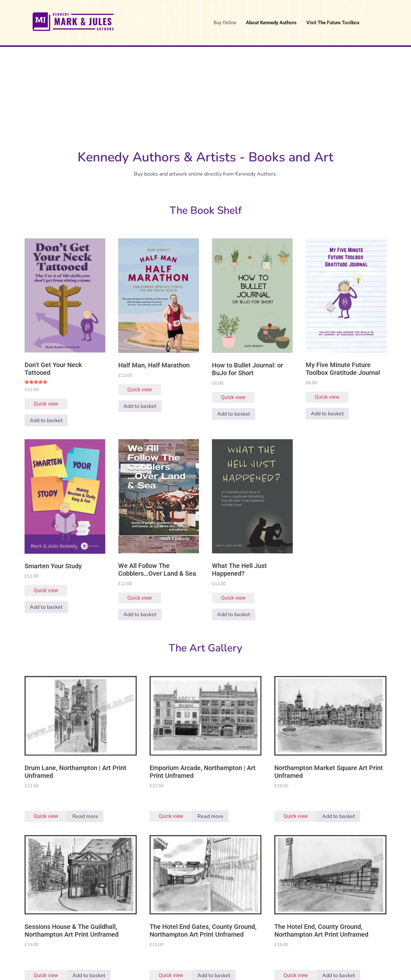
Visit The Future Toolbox (333, 23)
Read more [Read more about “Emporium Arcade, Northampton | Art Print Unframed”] (210, 816)
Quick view (46, 404)
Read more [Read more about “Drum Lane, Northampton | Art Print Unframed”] (85, 816)
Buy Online (225, 23)
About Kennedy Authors (271, 23)
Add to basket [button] (46, 420)
